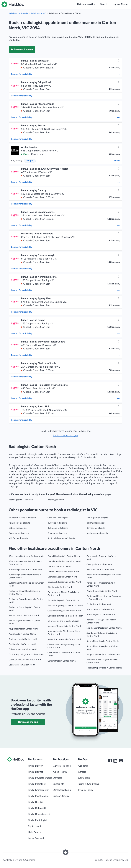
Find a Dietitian (36, 802)
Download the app (28, 722)
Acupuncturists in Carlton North (24, 629)
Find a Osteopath (37, 808)
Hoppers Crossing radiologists (22, 518)
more (117, 161)
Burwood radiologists (57, 523)
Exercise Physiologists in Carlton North (65, 606)
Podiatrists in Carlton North (99, 604)
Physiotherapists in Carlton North (102, 591)
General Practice (62, 766)
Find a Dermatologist (39, 814)
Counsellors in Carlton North (22, 665)
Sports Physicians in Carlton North (103, 641)
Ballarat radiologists (96, 523)
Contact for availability (65, 74)
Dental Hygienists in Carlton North (64, 556)
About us (83, 766)
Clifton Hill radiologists (58, 518)
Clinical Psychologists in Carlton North (26, 655)
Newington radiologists (97, 518)
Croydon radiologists (57, 533)
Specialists (59, 784)
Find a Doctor (35, 766)
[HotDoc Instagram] (121, 761)
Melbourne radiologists (97, 533)
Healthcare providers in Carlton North (104, 668)
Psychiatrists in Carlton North (100, 610)
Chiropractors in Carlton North (23, 649)
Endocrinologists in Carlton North (63, 600)
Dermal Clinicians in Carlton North (63, 572)
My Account (34, 826)
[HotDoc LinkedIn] (115, 761)
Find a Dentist (35, 772)
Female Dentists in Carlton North (24, 616)
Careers (82, 772)
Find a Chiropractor (38, 790)
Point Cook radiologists (19, 523)
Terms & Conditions (88, 784)
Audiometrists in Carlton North (23, 639)
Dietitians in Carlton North (60, 587)
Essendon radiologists (19, 533)
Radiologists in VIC (38, 13)
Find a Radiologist (37, 820)
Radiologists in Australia (18, 13)
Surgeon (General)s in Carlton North (103, 655)
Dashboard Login (62, 790)
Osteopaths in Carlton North (100, 565)
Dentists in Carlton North (59, 567)
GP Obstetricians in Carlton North (63, 621)
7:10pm (30, 161)
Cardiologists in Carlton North (22, 644)
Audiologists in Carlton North (22, 634)
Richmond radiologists (58, 528)
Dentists (57, 778)
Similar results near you (65, 436)
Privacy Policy (86, 790)
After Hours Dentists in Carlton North (26, 556)
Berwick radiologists (96, 528)
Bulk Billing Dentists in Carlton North (26, 570)
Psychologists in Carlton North (101, 615)
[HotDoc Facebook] (110, 761)
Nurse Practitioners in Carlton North (65, 639)
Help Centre (34, 832)
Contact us (84, 778)
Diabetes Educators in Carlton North (65, 582)
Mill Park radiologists (18, 538)
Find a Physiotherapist (40, 778)
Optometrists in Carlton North (62, 661)
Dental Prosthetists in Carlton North (64, 561)
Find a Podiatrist (37, 784)
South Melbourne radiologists (61, 538)
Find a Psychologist (38, 796)
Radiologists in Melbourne (21, 500)
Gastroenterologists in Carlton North (64, 611)
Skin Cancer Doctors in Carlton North (104, 628)
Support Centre (61, 796)
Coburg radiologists (18, 528)
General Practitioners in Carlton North (65, 616)
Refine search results (22, 50)
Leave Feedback (36, 838)
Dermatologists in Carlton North (62, 577)
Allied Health (60, 772)
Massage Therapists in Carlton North (65, 626)
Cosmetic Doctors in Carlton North (25, 660)
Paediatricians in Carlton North (101, 570)
